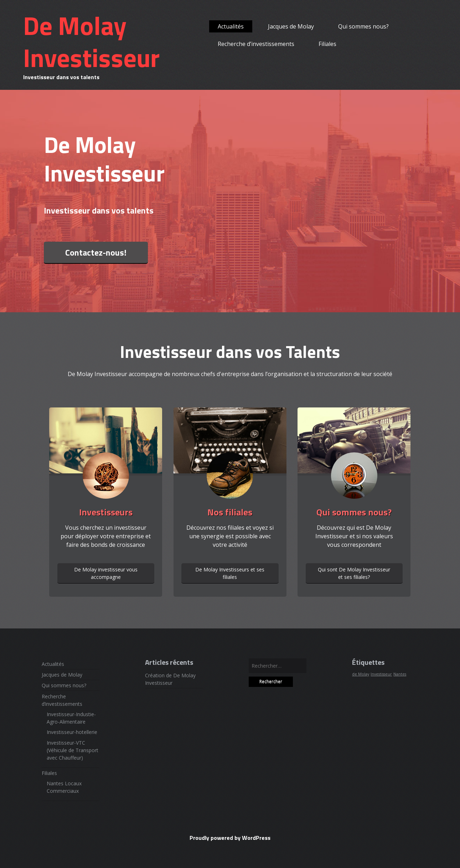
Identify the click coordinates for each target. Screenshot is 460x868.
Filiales (327, 44)
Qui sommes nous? (363, 26)
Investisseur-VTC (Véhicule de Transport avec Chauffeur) (73, 750)
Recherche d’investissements (256, 44)
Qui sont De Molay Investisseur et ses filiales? (354, 573)
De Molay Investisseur (91, 41)
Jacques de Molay (291, 26)
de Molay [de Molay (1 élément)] (361, 674)
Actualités (231, 26)
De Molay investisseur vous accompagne (106, 573)
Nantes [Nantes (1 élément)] (400, 674)
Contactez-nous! (96, 252)
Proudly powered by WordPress (230, 838)
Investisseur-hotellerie (72, 732)
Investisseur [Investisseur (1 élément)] (381, 674)
